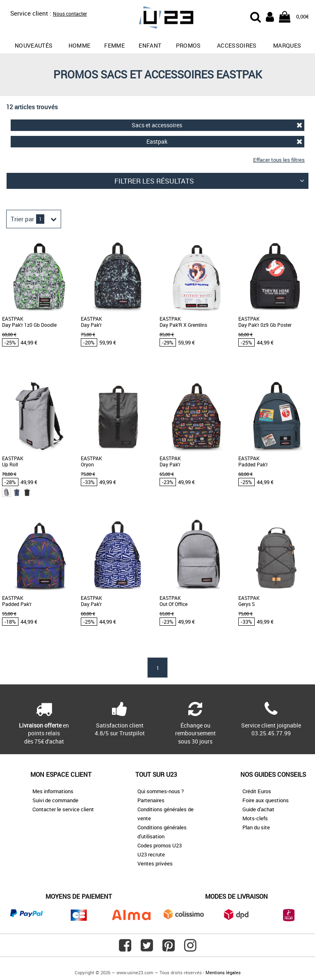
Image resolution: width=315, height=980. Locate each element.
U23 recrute (151, 854)
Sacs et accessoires (217, 125)
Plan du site (256, 827)
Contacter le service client (63, 809)
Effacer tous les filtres (279, 160)
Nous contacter (70, 14)
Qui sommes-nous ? (161, 791)
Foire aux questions (266, 800)
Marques (287, 45)
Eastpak (225, 141)
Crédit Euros (257, 791)
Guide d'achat (258, 809)
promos (188, 45)
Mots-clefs (255, 818)
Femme (114, 45)
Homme (80, 45)
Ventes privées (155, 863)
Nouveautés (34, 45)
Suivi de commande (55, 800)
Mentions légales (223, 972)
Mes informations (53, 791)
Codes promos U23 (160, 845)
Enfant (150, 45)
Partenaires (151, 800)
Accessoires (237, 45)
